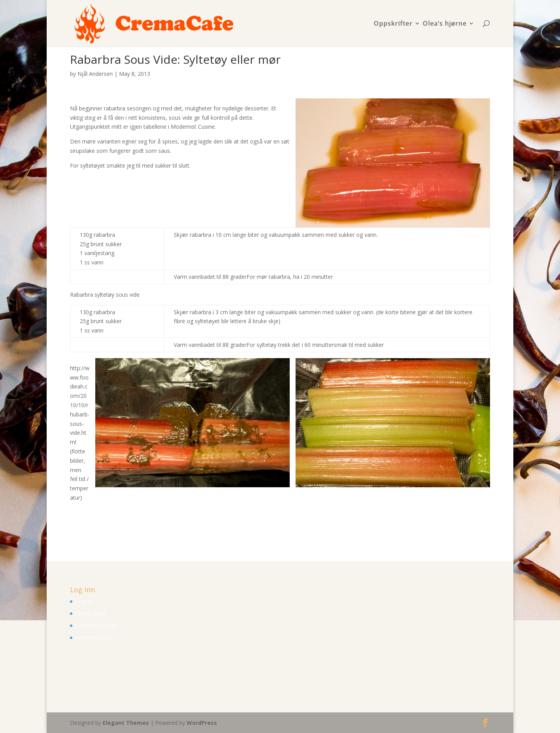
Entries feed (90, 613)
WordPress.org (94, 638)
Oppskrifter (393, 24)
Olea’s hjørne (445, 24)
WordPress (202, 723)
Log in (83, 601)
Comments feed (96, 625)
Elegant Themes (126, 723)
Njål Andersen (95, 74)
